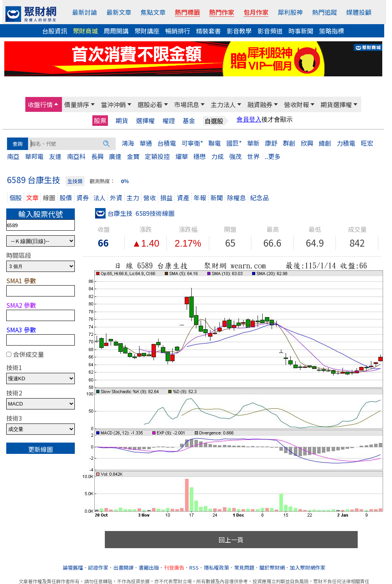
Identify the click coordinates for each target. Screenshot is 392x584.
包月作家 (256, 12)
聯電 (215, 143)
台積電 (167, 143)
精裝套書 (208, 31)
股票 (100, 120)
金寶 (133, 156)
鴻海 (128, 143)
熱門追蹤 (325, 12)
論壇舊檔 (73, 567)
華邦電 (34, 156)
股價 (66, 198)
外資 (116, 198)
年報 (200, 198)
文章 (32, 198)
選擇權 (145, 121)
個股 (16, 198)
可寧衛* (192, 143)
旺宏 (367, 143)
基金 (189, 121)
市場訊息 (187, 104)
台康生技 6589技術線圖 (135, 213)
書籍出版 (149, 567)
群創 (289, 143)
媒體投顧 (359, 12)
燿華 (182, 156)
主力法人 (223, 104)
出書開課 (124, 567)
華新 (253, 143)
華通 (146, 143)
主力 (133, 198)
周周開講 (116, 31)
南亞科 (76, 156)
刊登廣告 (174, 567)
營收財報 (297, 104)
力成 (217, 156)
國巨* (234, 143)
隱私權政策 (216, 567)
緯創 (325, 143)
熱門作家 (222, 12)
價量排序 (77, 104)
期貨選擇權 (336, 104)
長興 (97, 156)
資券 (83, 198)
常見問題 (244, 567)
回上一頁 (231, 540)
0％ (125, 181)
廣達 (115, 156)
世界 (253, 156)
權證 (169, 121)
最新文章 (119, 12)
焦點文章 (153, 12)
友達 (55, 156)
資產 (183, 198)
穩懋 (200, 156)
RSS (194, 567)
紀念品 (260, 198)
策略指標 (332, 31)
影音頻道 (270, 31)
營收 (150, 198)
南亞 (13, 156)
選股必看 (150, 104)
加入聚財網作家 (308, 567)
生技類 (75, 181)
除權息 (237, 198)
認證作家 (98, 567)
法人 (99, 198)
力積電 (346, 143)
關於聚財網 (272, 567)
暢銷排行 (178, 31)
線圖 (49, 198)
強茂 (235, 156)
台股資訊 (55, 31)
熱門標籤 (187, 12)
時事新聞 (301, 31)
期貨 (122, 121)
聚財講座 (147, 31)
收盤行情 (40, 104)
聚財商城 (85, 31)
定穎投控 (157, 156)
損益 (166, 198)
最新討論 (85, 12)
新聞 (217, 198)
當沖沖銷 (113, 104)
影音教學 (239, 31)
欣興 (307, 143)
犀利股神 (290, 12)
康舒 (271, 143)
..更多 (273, 156)
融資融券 (260, 104)
